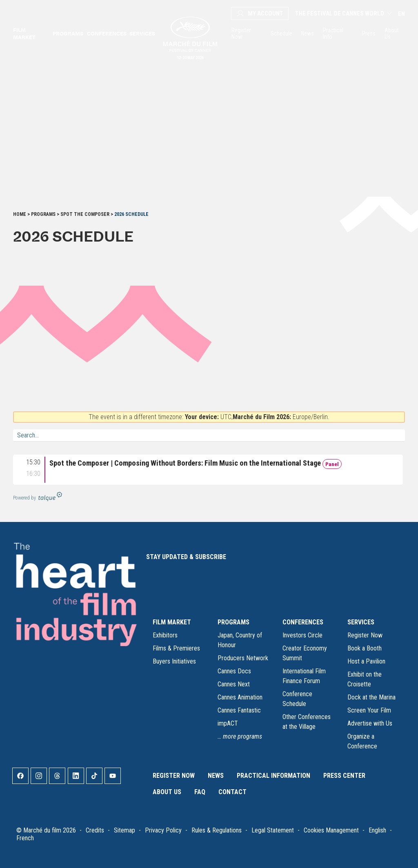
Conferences (106, 33)
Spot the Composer (85, 214)
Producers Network (243, 658)
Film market (24, 33)
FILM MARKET (172, 622)
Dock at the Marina (371, 697)
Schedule (281, 33)
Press (368, 33)
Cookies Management (331, 830)
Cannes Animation (240, 697)
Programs (67, 33)
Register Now (241, 33)
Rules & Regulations (217, 830)
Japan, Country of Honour (240, 640)
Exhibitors (165, 635)
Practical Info (333, 33)
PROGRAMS (233, 622)
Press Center (344, 776)
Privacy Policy (163, 830)
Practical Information (273, 776)
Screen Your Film (369, 710)
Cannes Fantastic (239, 710)
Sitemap (125, 830)
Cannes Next (234, 684)
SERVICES (361, 622)
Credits (95, 830)
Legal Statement (273, 830)
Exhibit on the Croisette (365, 679)
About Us (392, 33)
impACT (228, 723)
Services (142, 33)
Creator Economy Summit (305, 653)
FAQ (200, 792)
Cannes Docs (234, 671)
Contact (232, 792)
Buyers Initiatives (174, 661)
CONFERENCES (303, 622)
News (307, 33)
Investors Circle (302, 635)
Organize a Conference (362, 741)
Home (20, 214)
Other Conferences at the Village (307, 722)
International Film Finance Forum (304, 676)
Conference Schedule (297, 699)
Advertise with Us (370, 723)
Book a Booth (365, 648)
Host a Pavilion (366, 661)
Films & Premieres (176, 648)
